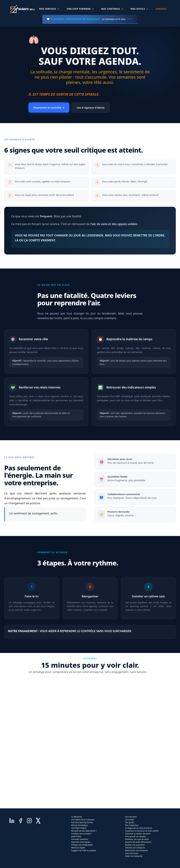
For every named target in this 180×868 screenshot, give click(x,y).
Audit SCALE (76, 836)
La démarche (77, 817)
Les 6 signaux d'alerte (91, 108)
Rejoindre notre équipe (81, 842)
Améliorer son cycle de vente (137, 839)
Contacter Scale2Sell (80, 839)
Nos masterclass (132, 825)
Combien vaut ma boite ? (81, 834)
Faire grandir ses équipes (136, 836)
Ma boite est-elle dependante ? (84, 831)
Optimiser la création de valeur (138, 834)
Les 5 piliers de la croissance (83, 820)
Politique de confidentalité (82, 845)
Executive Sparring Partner (82, 822)
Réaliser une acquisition (135, 845)
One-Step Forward (79, 828)
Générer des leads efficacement (138, 842)
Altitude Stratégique (79, 825)
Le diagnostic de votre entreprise (139, 828)
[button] (50, 9)
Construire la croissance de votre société (142, 831)
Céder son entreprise (134, 856)
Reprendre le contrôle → (49, 108)
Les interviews (131, 817)
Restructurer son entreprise (136, 850)
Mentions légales (78, 848)
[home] (22, 9)
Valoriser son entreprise (135, 848)
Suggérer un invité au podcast (84, 850)
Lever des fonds (132, 853)
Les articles (130, 820)
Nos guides (130, 822)
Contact (161, 9)
